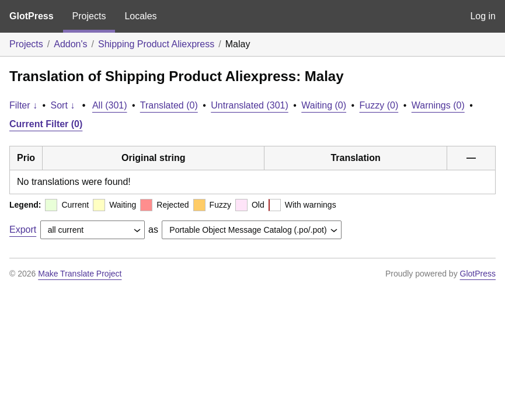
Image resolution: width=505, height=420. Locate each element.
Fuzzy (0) (379, 105)
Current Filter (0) (46, 124)
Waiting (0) (324, 105)
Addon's (70, 44)
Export (23, 230)
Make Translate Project (80, 274)
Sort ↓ (63, 105)
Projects (89, 16)
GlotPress (32, 16)
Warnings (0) (438, 105)
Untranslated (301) (250, 105)
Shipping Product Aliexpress (156, 44)
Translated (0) (169, 105)
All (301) (110, 105)
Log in (483, 16)
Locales (140, 16)
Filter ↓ (23, 105)
